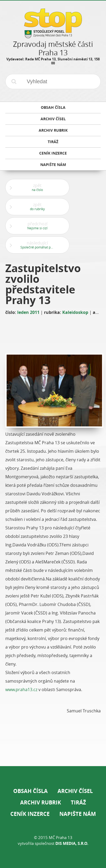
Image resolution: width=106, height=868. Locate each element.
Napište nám (78, 814)
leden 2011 (28, 312)
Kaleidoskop (75, 312)
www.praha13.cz (21, 690)
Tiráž (78, 802)
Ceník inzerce (30, 814)
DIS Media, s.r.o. (72, 843)
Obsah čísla (30, 791)
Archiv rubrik (41, 802)
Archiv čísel (75, 791)
